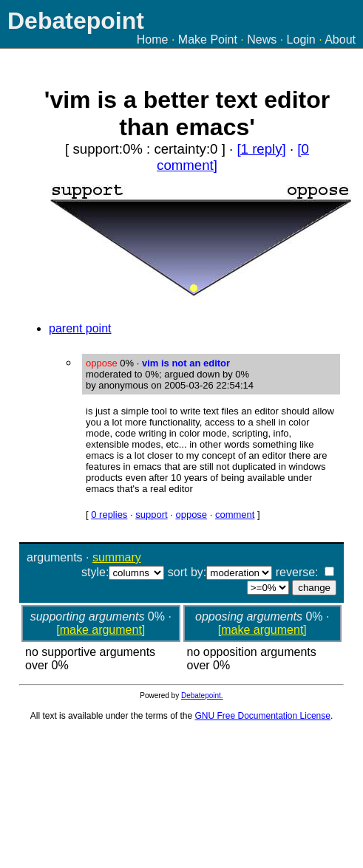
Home (153, 40)
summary (117, 557)
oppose (191, 515)
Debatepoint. (202, 696)
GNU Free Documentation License (263, 716)
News (262, 40)
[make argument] (101, 630)
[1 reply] (261, 149)
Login (301, 40)
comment (235, 515)
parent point (80, 328)
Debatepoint (76, 21)
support (151, 515)
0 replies (109, 515)
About (340, 40)
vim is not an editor (186, 363)
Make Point (208, 40)
